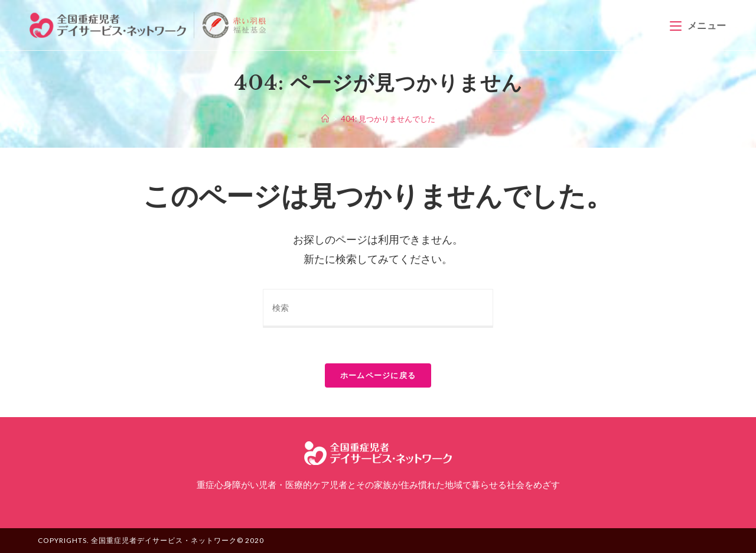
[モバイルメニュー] (698, 25)
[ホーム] (325, 119)
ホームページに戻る (378, 375)
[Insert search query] (378, 308)
